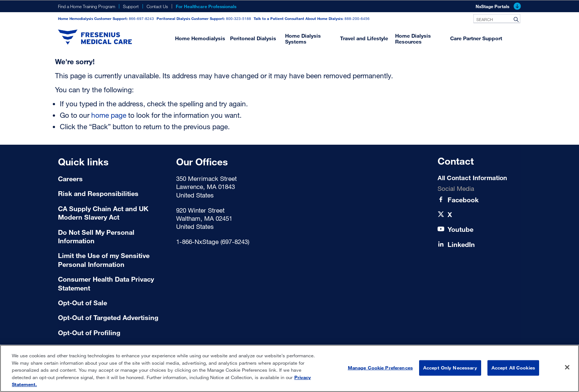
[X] (450, 215)
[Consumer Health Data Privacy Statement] (112, 284)
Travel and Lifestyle (364, 38)
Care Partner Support (476, 38)
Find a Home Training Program (87, 6)
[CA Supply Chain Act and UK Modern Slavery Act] (112, 213)
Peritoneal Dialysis (253, 38)
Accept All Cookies (513, 368)
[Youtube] (460, 229)
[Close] (567, 367)
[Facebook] (463, 200)
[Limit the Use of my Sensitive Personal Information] (112, 260)
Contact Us (157, 6)
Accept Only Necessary (450, 368)
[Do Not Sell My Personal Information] (112, 237)
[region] (289, 368)
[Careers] (112, 179)
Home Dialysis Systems (303, 39)
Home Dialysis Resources (413, 39)
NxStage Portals (498, 6)
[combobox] (497, 19)
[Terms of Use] (112, 303)
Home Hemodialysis (200, 38)
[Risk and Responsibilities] (112, 194)
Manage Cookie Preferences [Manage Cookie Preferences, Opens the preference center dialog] (380, 368)
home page (109, 115)
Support (131, 6)
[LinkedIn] (461, 245)
